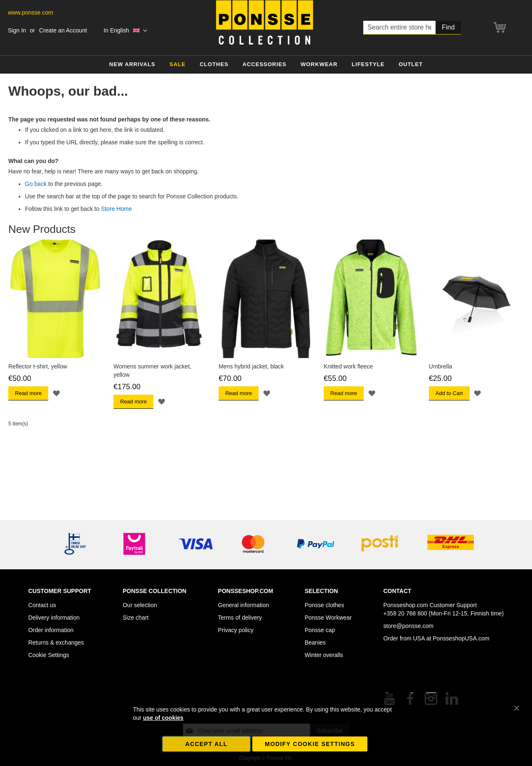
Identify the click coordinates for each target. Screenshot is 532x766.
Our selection (140, 605)
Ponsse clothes (324, 605)
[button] (125, 31)
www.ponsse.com (31, 12)
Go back (36, 184)
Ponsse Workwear (328, 618)
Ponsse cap (320, 630)
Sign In (17, 30)
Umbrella (441, 366)
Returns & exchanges (56, 642)
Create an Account (63, 30)
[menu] (266, 65)
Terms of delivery (240, 618)
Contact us (42, 605)
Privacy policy (236, 630)
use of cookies (163, 718)
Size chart (135, 618)
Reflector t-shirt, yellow (38, 366)
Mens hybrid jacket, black (251, 366)
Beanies (315, 642)
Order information (51, 630)
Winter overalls (324, 655)
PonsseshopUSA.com (461, 638)
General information (243, 605)
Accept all (207, 744)
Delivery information (54, 618)
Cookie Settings (49, 655)
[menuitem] (132, 65)
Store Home (117, 209)
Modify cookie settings (310, 744)
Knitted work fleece (348, 366)
